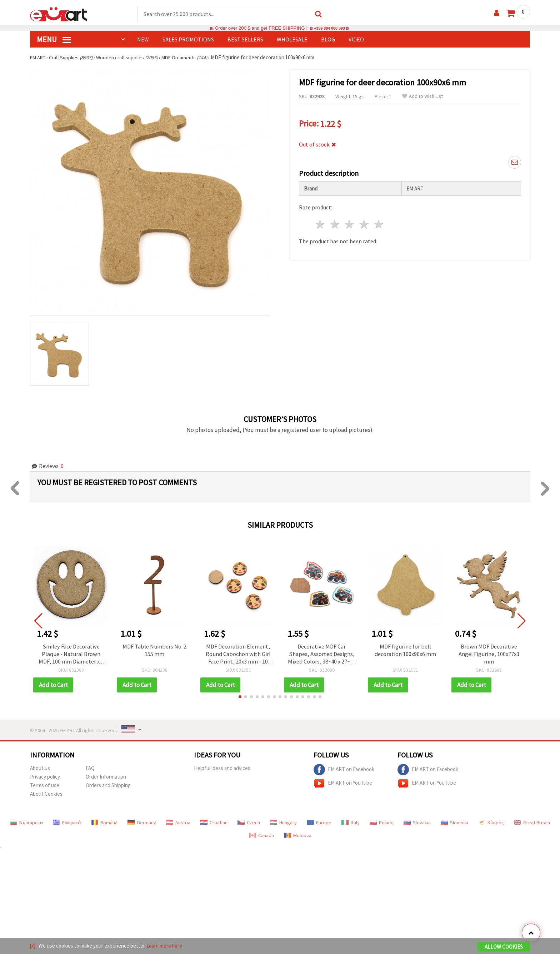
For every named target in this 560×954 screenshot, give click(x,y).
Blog (328, 40)
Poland (382, 824)
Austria (178, 824)
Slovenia (454, 824)
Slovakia (417, 824)
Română (104, 824)
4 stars (364, 222)
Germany (142, 824)
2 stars (335, 222)
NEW (143, 40)
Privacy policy (45, 778)
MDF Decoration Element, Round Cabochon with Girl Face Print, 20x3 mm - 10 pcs (238, 655)
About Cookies (46, 795)
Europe (319, 824)
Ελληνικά (67, 824)
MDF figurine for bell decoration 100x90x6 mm (406, 651)
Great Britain (532, 824)
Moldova (298, 837)
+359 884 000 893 (329, 28)
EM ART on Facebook (344, 771)
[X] (33, 946)
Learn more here (166, 946)
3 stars (350, 222)
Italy (351, 824)
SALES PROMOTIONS (188, 40)
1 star (321, 222)
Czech (249, 824)
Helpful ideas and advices (222, 769)
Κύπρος (491, 824)
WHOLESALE (292, 40)
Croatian (214, 824)
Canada (261, 837)
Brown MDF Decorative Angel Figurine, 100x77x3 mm (489, 655)
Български (26, 824)
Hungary (283, 824)
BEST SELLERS (245, 40)
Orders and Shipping (108, 787)
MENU (54, 40)
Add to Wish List (422, 97)
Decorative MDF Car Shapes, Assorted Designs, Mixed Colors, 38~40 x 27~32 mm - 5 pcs (322, 655)
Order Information (106, 778)
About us (40, 769)
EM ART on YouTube (343, 785)
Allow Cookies (504, 947)
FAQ (90, 769)
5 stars (379, 222)
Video (356, 40)
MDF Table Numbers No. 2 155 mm (155, 651)
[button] (240, 698)
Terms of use (45, 787)
